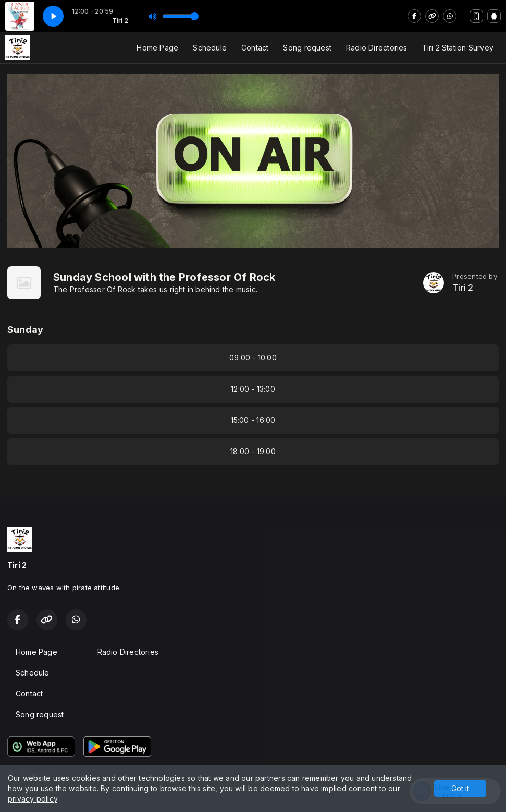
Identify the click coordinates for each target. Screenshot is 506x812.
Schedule (210, 48)
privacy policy (33, 799)
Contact (255, 48)
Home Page (157, 48)
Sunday (25, 329)
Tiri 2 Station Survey (458, 48)
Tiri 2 (463, 288)
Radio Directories (377, 48)
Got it (460, 788)
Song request (307, 48)
